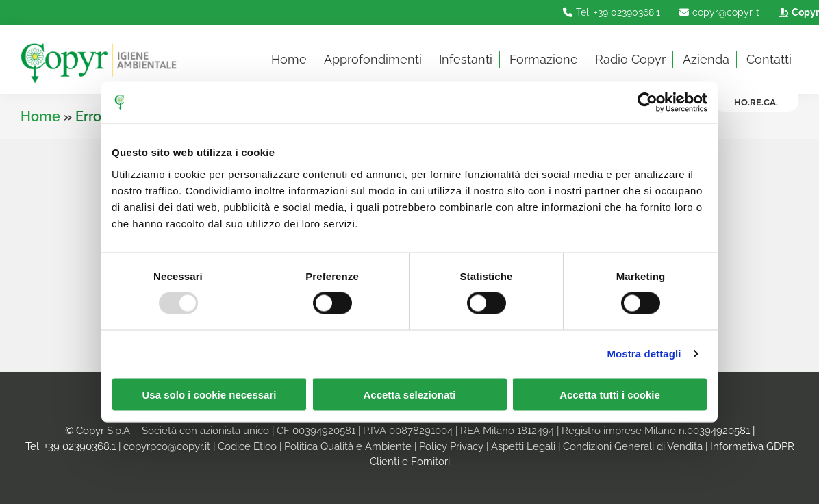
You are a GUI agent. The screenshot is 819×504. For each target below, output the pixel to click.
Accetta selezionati (409, 394)
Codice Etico (247, 446)
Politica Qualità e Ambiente (348, 446)
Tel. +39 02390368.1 (610, 12)
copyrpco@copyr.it (167, 446)
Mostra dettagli (644, 354)
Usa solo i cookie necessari (210, 394)
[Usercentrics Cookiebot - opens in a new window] (647, 103)
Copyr (797, 12)
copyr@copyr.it (718, 12)
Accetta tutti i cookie (610, 394)
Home (40, 116)
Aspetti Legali (523, 446)
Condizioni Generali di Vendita (633, 446)
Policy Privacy (451, 446)
